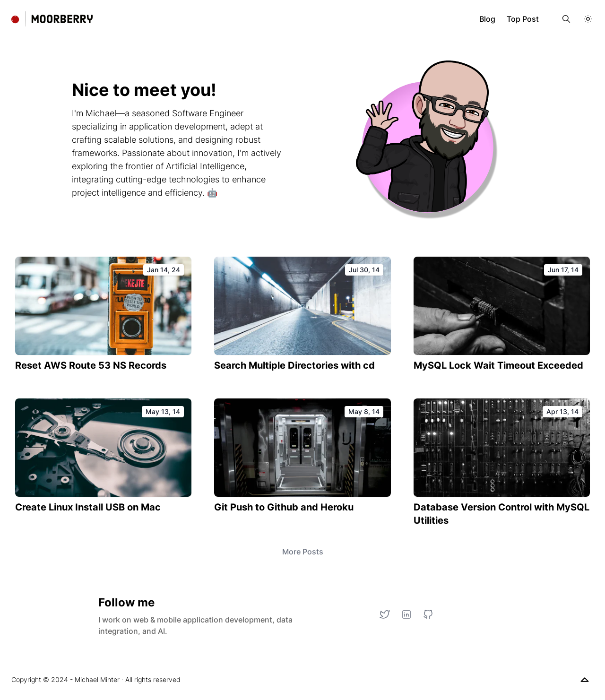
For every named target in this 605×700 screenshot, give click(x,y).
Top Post (523, 19)
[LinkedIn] (406, 614)
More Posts (303, 552)
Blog (487, 19)
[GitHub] (428, 614)
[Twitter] (385, 614)
